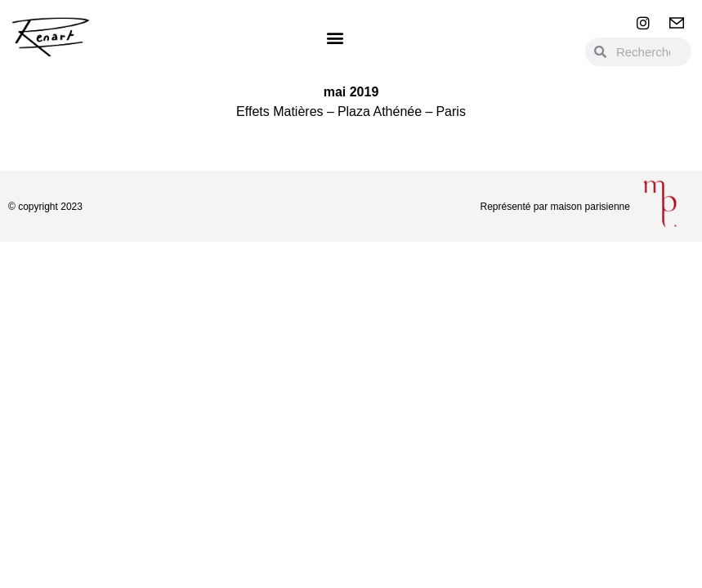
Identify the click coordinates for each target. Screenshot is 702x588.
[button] (335, 37)
